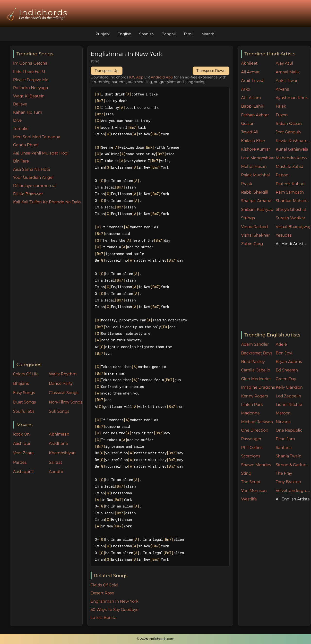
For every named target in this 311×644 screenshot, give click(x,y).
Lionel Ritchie (289, 405)
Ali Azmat (250, 72)
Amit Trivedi (253, 81)
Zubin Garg (252, 244)
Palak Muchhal (255, 175)
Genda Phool (26, 145)
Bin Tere (21, 161)
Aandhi (56, 472)
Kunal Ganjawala (292, 149)
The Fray (284, 473)
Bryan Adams (289, 362)
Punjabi (103, 34)
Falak (281, 106)
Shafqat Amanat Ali (258, 201)
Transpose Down (211, 71)
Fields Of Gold (104, 585)
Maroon (283, 413)
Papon (282, 175)
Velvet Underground (293, 491)
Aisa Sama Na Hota (32, 169)
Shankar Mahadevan (293, 201)
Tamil (189, 34)
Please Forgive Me (31, 80)
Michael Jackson (257, 422)
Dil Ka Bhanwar (28, 194)
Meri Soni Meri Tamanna (37, 137)
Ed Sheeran (287, 370)
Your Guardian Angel (33, 177)
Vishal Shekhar (255, 235)
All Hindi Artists (291, 244)
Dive (17, 120)
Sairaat (56, 462)
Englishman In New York (115, 601)
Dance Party (61, 383)
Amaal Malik (288, 72)
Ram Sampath (290, 192)
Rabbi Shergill (255, 192)
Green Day (286, 379)
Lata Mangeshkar (258, 158)
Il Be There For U (29, 72)
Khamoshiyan (62, 453)
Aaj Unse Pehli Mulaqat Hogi (41, 153)
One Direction (255, 430)
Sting (246, 473)
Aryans (282, 89)
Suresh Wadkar (291, 218)
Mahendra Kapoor (293, 158)
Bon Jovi (284, 353)
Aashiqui (22, 443)
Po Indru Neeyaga (31, 88)
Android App (162, 77)
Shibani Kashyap (257, 210)
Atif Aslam (251, 98)
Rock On (22, 434)
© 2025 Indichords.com (155, 639)
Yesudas (284, 235)
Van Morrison (254, 491)
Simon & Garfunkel (293, 465)
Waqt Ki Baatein (29, 96)
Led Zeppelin (289, 396)
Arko (246, 89)
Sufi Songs (59, 411)
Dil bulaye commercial (35, 186)
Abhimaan (59, 434)
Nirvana (283, 422)
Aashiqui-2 (23, 472)
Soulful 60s (24, 411)
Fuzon (282, 115)
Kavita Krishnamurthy (293, 141)
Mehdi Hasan (254, 167)
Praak (246, 184)
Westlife (249, 499)
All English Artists (293, 499)
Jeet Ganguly (289, 132)
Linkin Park (252, 405)
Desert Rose (102, 593)
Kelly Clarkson (289, 387)
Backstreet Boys (257, 353)
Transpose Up (107, 71)
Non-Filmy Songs (66, 402)
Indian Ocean (289, 124)
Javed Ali (250, 132)
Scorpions (251, 456)
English (125, 34)
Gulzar (247, 124)
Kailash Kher (253, 141)
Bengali (169, 34)
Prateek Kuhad (290, 184)
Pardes (20, 462)
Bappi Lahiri (253, 106)
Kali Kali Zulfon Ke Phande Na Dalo (47, 202)
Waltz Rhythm (63, 374)
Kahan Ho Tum (28, 112)
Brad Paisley (253, 362)
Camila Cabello (256, 370)
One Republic (289, 430)
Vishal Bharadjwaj (293, 227)
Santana (284, 448)
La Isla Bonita (104, 618)
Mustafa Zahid (290, 167)
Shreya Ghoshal (291, 210)
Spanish (146, 34)
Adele (281, 344)
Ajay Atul (284, 63)
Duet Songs (25, 402)
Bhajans (21, 383)
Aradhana (58, 443)
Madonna (250, 413)
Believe (20, 104)
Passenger (251, 439)
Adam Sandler (255, 344)
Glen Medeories (256, 379)
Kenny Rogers (255, 396)
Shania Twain (289, 456)
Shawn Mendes (256, 465)
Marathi (208, 34)
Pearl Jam (285, 439)
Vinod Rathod (254, 227)
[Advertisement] (48, 283)
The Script (251, 482)
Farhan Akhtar (255, 115)
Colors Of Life (26, 374)
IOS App (136, 77)
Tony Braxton (289, 482)
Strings (248, 218)
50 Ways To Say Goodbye (115, 610)
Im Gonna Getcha (30, 63)
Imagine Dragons (258, 387)
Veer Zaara (23, 453)
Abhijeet (249, 63)
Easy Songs (24, 393)
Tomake (21, 129)
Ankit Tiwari (287, 81)
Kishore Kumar (255, 149)
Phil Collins (252, 448)
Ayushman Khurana (293, 98)
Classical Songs (64, 393)
